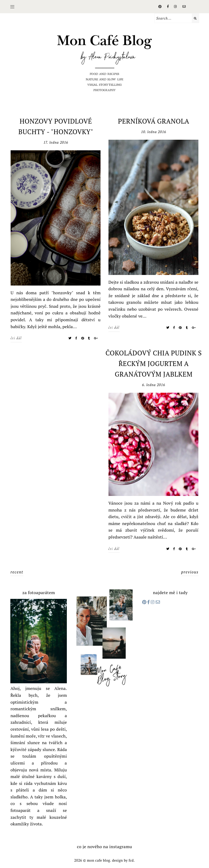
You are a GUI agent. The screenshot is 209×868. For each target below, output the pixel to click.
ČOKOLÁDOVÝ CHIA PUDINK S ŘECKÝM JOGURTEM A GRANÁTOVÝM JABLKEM (154, 363)
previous (190, 572)
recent (17, 572)
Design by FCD (123, 860)
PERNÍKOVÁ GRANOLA (154, 121)
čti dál (16, 338)
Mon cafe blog (99, 860)
